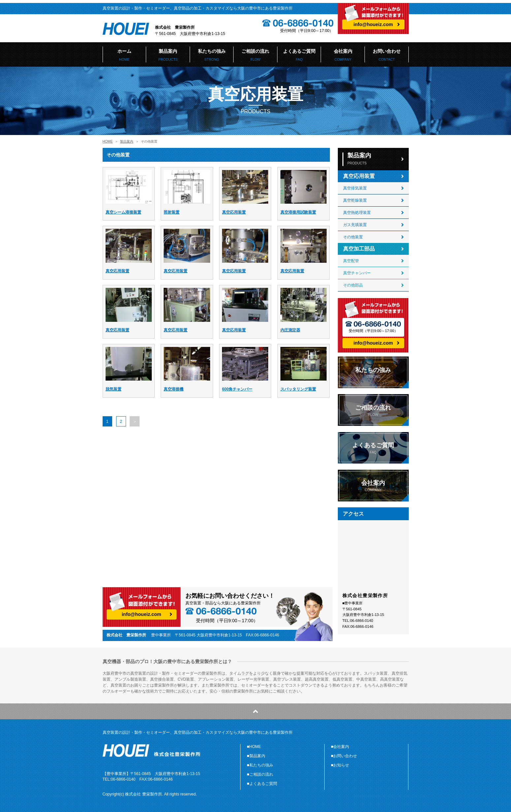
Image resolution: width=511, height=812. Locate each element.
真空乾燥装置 (355, 200)
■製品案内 (256, 756)
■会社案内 (340, 747)
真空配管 (351, 261)
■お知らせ (340, 765)
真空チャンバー (357, 273)
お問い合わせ (387, 55)
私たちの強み (212, 55)
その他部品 (353, 285)
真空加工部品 (359, 249)
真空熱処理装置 (357, 213)
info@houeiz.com (373, 24)
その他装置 (353, 237)
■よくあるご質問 (262, 784)
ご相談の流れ (255, 55)
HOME (108, 141)
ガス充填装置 (355, 225)
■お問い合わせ (344, 756)
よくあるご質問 (299, 55)
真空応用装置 (359, 176)
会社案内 (343, 55)
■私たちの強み (260, 765)
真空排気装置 (355, 188)
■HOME (254, 747)
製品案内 (168, 55)
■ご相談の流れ (260, 774)
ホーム (125, 55)
